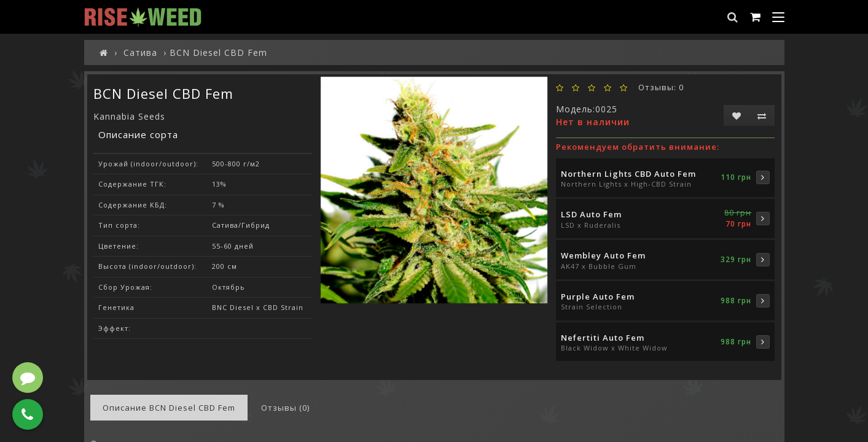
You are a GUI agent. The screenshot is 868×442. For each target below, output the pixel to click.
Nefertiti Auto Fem (603, 338)
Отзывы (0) (285, 408)
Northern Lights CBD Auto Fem (628, 174)
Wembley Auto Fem (603, 255)
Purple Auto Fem (598, 297)
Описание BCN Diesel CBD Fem (169, 408)
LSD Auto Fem (591, 214)
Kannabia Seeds (129, 116)
